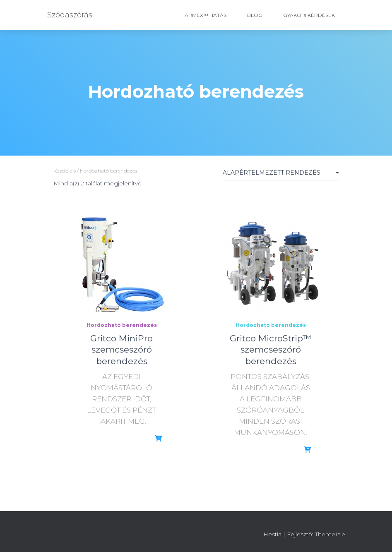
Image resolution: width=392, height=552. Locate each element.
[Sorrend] (281, 174)
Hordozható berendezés (122, 325)
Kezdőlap (65, 171)
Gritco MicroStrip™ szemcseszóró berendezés (271, 349)
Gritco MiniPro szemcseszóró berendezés (121, 349)
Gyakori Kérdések (309, 15)
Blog (255, 15)
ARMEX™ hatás (206, 15)
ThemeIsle (330, 534)
